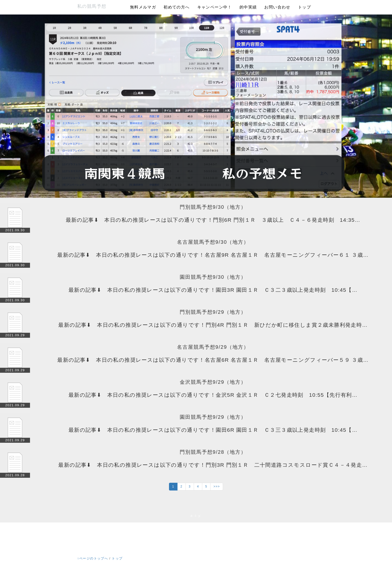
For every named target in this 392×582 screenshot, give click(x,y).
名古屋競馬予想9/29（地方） (213, 347)
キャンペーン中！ (215, 7)
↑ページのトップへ (93, 558)
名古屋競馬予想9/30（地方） (213, 242)
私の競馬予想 (92, 6)
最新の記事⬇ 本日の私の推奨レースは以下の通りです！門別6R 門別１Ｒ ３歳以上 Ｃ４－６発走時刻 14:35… (213, 220)
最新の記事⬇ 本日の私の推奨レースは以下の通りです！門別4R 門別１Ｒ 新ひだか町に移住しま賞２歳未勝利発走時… (213, 325)
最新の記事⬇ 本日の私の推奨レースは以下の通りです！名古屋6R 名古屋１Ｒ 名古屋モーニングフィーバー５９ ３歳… (213, 360)
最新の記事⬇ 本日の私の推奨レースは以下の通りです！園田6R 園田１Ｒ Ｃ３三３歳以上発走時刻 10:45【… (213, 430)
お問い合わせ (277, 7)
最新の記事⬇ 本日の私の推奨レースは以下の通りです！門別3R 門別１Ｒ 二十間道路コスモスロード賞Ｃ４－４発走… (213, 465)
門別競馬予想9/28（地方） (213, 452)
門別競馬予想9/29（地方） (213, 312)
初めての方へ (176, 7)
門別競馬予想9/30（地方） (213, 207)
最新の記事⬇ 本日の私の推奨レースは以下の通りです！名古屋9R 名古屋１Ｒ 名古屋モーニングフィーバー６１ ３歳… (213, 255)
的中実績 (248, 7)
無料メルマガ (143, 7)
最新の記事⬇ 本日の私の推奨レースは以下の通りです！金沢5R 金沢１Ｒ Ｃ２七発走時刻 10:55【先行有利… (213, 395)
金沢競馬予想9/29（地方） (213, 382)
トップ (304, 7)
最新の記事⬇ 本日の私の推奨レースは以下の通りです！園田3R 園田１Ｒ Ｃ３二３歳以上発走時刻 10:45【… (213, 290)
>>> (217, 486)
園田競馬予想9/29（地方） (213, 417)
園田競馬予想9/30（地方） (213, 277)
